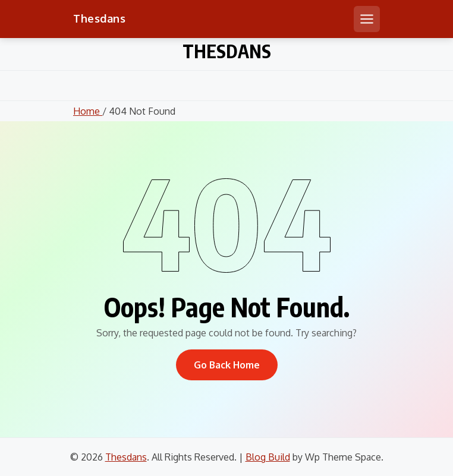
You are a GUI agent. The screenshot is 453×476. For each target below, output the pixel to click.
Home (88, 111)
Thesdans (99, 18)
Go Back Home (227, 365)
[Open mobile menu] (367, 19)
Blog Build (268, 457)
